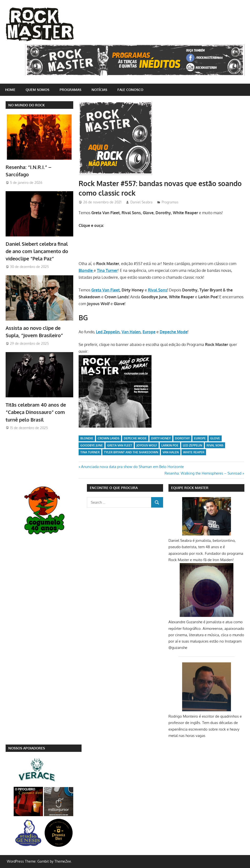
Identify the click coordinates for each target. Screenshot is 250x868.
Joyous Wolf (147, 445)
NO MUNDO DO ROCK (26, 105)
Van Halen (131, 332)
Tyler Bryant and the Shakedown (131, 452)
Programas (70, 90)
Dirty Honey (161, 438)
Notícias (99, 90)
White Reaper (194, 452)
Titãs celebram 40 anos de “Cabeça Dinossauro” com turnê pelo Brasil (36, 412)
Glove (215, 438)
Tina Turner (90, 452)
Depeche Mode (174, 332)
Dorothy (182, 438)
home (10, 90)
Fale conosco (130, 90)
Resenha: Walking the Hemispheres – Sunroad (203, 473)
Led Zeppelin (108, 332)
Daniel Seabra (141, 202)
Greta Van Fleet (105, 290)
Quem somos (37, 90)
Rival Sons (158, 290)
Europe (149, 332)
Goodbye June (92, 445)
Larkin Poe (170, 445)
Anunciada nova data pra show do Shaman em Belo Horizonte (132, 467)
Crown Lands (109, 438)
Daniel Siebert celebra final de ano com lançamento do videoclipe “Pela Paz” (37, 251)
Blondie (87, 438)
